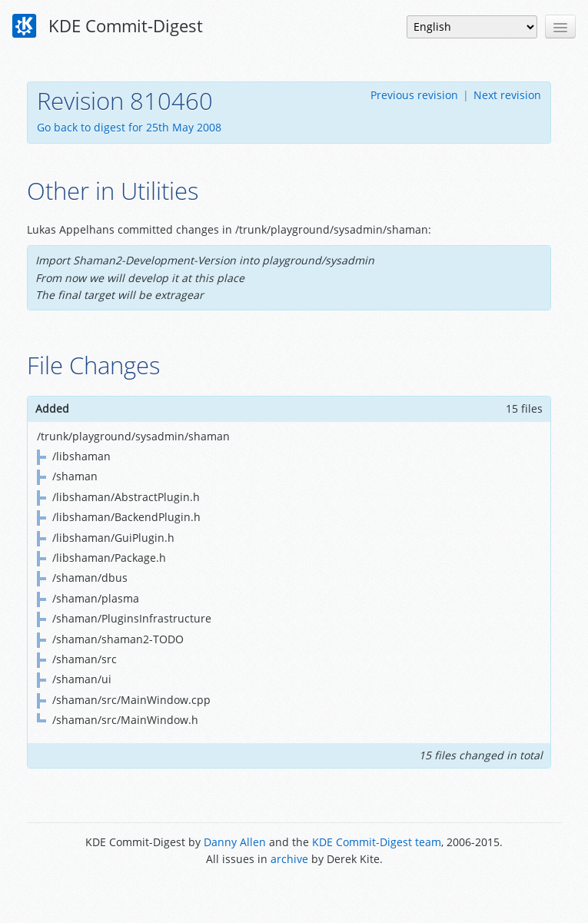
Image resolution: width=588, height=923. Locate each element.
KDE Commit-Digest (108, 26)
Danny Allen (235, 842)
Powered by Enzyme (294, 894)
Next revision (507, 95)
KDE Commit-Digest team (377, 842)
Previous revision (414, 95)
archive (289, 859)
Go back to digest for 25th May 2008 (129, 127)
